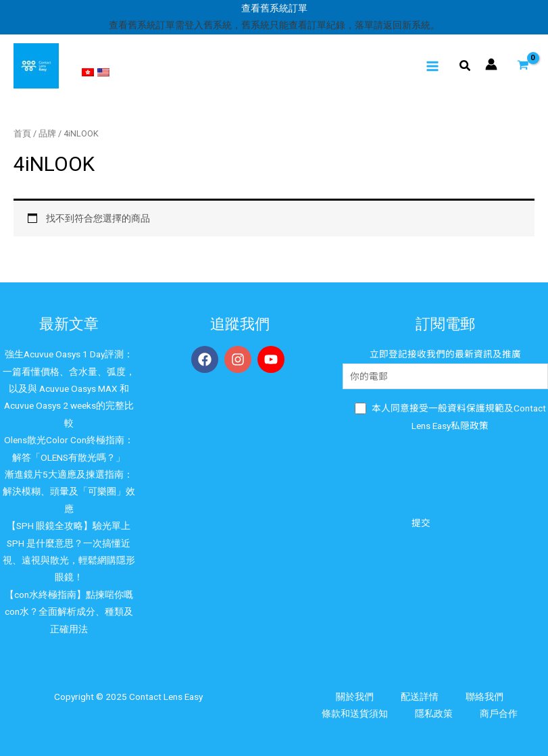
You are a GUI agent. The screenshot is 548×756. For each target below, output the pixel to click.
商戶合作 (499, 713)
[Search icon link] (466, 67)
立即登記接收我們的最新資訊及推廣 (445, 369)
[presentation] (445, 472)
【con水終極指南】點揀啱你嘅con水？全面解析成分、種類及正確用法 (69, 612)
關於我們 (355, 697)
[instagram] (240, 359)
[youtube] (273, 359)
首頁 (22, 133)
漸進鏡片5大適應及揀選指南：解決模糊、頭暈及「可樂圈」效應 (69, 492)
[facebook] (207, 359)
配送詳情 (420, 697)
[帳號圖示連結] (491, 64)
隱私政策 (434, 713)
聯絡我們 (484, 697)
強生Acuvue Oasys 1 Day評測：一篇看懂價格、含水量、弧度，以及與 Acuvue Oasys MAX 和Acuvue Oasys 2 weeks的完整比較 (69, 388)
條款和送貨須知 (355, 713)
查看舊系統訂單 (274, 8)
